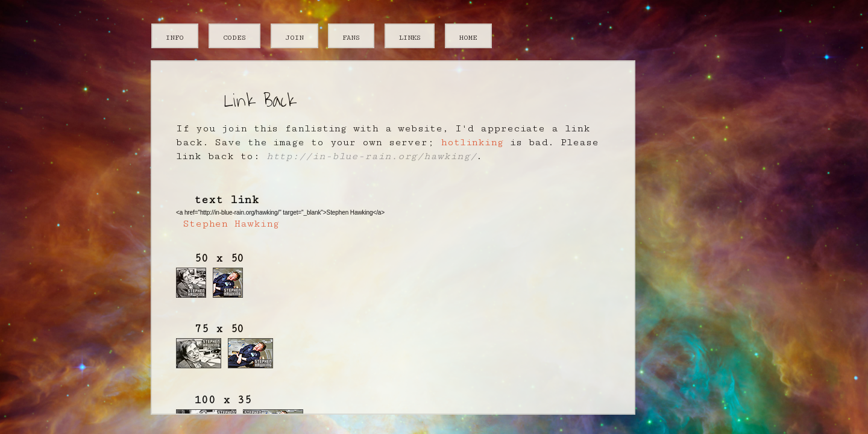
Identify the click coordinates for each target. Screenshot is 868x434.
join (294, 37)
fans (351, 37)
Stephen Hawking (231, 224)
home (468, 37)
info (175, 37)
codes (235, 37)
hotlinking (472, 142)
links (410, 37)
